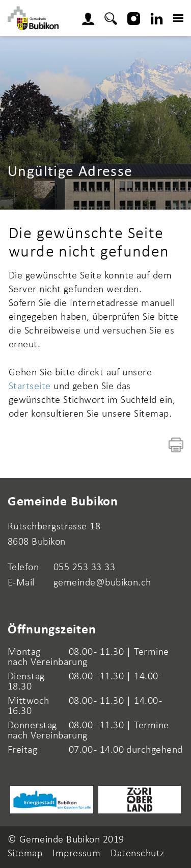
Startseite (30, 387)
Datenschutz (137, 854)
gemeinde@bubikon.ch (102, 583)
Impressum (76, 854)
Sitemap (25, 854)
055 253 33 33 (84, 568)
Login (91, 17)
